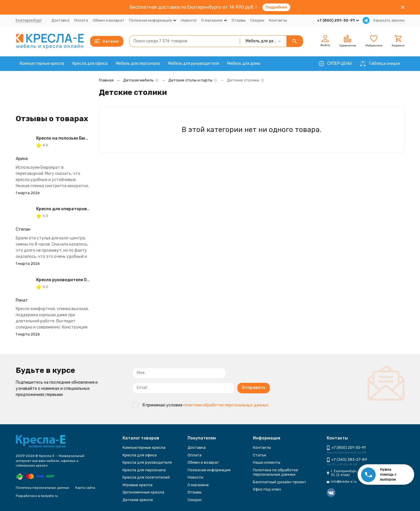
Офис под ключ (267, 489)
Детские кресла (138, 500)
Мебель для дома (244, 64)
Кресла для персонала (144, 470)
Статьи (260, 455)
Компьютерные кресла (42, 64)
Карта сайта (85, 488)
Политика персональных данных (42, 488)
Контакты (278, 20)
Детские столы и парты (190, 80)
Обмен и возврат (108, 20)
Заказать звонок (389, 20)
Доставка (60, 20)
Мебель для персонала (138, 64)
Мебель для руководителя (194, 64)
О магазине (198, 485)
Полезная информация (209, 470)
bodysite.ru (49, 496)
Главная (106, 80)
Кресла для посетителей (146, 477)
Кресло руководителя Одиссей (69, 280)
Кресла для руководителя (147, 462)
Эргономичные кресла (143, 492)
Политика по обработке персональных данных (275, 472)
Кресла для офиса (90, 64)
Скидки (257, 20)
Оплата (81, 20)
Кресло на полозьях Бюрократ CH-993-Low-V (84, 138)
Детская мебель (138, 80)
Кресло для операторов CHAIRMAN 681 (77, 209)
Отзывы (239, 20)
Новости (189, 20)
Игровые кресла (138, 485)
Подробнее (276, 7)
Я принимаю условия (201, 405)
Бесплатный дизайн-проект (280, 482)
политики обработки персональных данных (226, 405)
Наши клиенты (267, 462)
